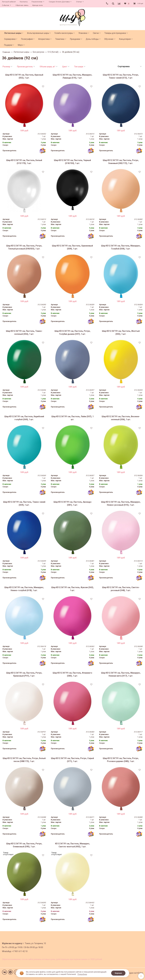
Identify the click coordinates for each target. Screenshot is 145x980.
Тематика (60, 39)
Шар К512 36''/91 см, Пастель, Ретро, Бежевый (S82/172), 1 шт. (121, 162)
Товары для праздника (115, 33)
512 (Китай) (53, 52)
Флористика (44, 39)
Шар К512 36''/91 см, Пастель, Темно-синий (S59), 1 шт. (24, 503)
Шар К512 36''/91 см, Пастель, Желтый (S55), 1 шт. (121, 333)
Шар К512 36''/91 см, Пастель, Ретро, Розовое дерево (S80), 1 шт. (121, 760)
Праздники (75, 39)
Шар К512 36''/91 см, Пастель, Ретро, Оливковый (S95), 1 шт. (24, 845)
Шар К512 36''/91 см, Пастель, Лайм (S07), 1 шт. (72, 418)
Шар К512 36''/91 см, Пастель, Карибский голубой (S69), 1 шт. (24, 418)
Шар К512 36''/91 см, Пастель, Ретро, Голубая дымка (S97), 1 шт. (72, 333)
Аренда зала (38, 5)
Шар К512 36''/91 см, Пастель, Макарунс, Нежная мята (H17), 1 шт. (121, 674)
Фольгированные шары (38, 33)
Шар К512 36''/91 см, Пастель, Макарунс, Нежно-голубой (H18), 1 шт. (24, 589)
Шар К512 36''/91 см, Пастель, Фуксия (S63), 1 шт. (72, 589)
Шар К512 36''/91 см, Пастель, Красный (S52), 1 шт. (24, 76)
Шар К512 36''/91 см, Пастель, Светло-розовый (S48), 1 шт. (121, 589)
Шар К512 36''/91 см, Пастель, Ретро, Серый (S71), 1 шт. (72, 760)
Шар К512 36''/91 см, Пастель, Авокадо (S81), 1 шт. (72, 503)
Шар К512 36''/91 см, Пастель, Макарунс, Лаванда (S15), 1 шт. (72, 76)
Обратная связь (22, 5)
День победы (92, 39)
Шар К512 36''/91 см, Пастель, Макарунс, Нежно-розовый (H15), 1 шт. (121, 503)
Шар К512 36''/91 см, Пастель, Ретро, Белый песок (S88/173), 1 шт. (24, 760)
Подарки (8, 45)
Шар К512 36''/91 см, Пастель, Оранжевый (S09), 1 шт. (72, 247)
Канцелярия (125, 39)
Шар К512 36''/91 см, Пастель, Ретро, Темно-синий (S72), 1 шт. (121, 76)
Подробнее (82, 974)
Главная (6, 52)
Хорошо (118, 973)
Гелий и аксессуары (64, 33)
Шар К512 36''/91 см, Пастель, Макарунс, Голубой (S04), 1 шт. (121, 247)
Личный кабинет (9, 2)
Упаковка (83, 33)
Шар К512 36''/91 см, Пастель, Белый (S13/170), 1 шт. (24, 162)
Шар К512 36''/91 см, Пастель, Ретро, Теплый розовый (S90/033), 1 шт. (24, 247)
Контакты (24, 2)
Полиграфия (27, 39)
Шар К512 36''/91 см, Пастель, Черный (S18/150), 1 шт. (72, 162)
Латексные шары (13, 33)
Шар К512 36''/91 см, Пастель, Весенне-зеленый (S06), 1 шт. (121, 418)
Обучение (109, 39)
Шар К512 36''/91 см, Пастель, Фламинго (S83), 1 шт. (72, 674)
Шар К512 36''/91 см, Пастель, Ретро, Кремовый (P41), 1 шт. (24, 674)
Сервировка (10, 39)
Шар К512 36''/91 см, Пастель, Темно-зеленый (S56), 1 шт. (24, 333)
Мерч (20, 45)
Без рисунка (39, 52)
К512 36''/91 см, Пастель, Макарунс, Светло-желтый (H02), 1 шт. (72, 845)
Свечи (96, 33)
